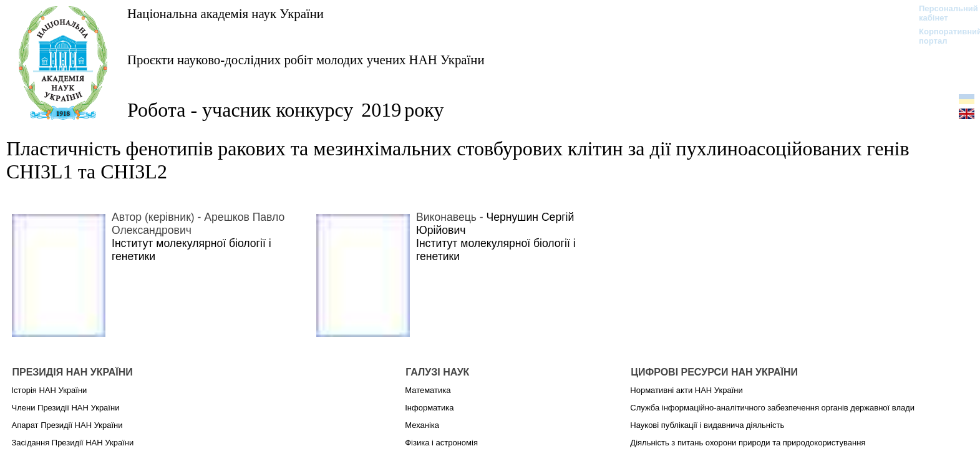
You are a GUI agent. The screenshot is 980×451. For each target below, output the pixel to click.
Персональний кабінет (942, 13)
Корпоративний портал (942, 36)
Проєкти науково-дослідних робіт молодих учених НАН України (306, 60)
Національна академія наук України (226, 13)
